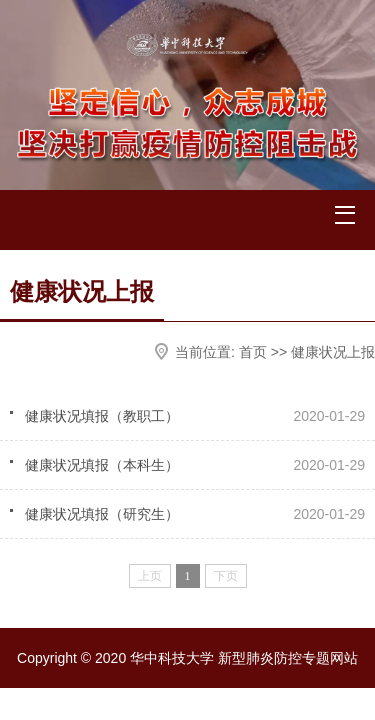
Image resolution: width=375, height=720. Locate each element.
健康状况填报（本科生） (102, 465)
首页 (253, 352)
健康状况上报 (333, 352)
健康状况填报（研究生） (102, 514)
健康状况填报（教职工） (102, 416)
